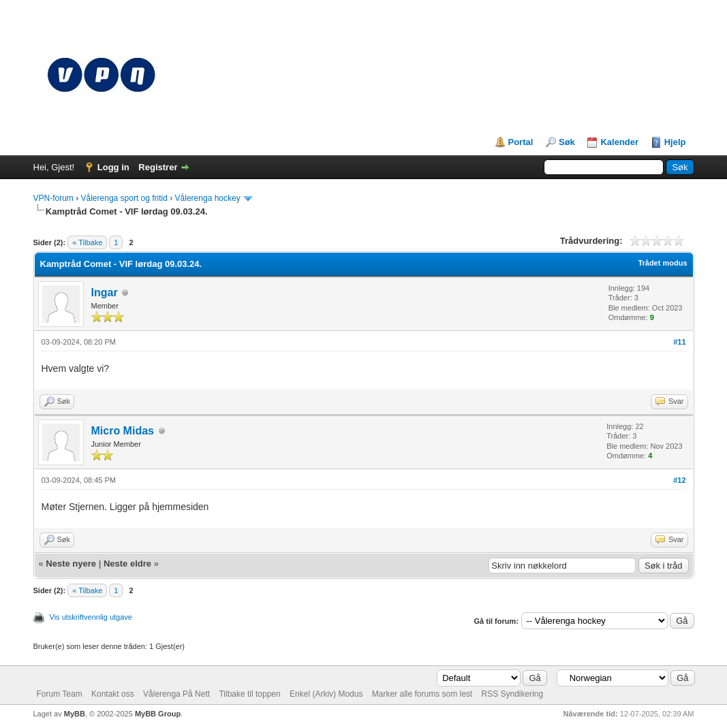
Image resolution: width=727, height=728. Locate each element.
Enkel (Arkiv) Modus (326, 694)
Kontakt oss (113, 694)
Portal (521, 142)
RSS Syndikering (513, 694)
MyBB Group (158, 714)
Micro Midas (123, 431)
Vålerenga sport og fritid (124, 198)
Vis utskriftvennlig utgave (91, 617)
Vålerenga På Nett (176, 694)
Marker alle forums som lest (422, 694)
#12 (679, 480)
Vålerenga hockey (208, 198)
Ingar (105, 292)
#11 (679, 342)
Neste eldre (127, 564)
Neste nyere (71, 564)
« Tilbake (87, 242)
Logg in (113, 167)
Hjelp (675, 142)
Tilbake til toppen (249, 694)
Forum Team (60, 694)
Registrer (158, 167)
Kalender (619, 142)
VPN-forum (53, 198)
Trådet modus (662, 263)
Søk (567, 142)
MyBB (75, 714)
